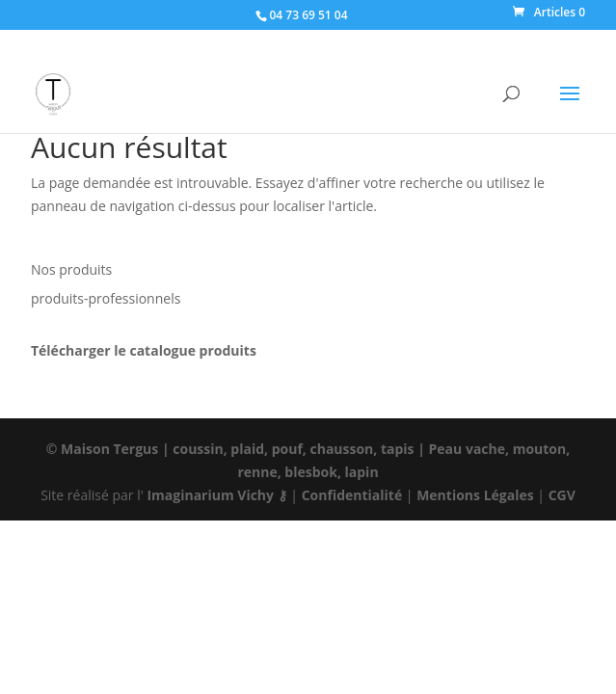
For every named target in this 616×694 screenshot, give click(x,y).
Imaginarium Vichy (210, 495)
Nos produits (71, 269)
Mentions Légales (475, 495)
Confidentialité (352, 495)
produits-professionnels (106, 298)
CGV (562, 495)
